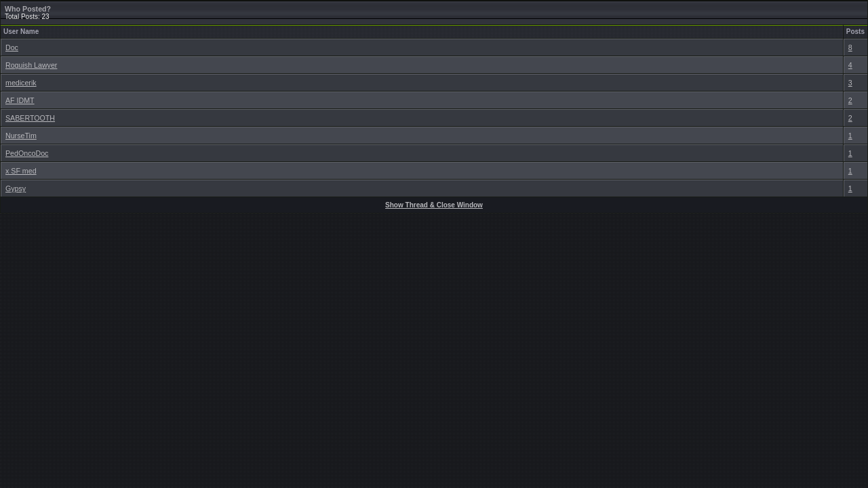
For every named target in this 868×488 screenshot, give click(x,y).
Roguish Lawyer (31, 65)
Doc (12, 47)
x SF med (21, 171)
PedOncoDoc (27, 153)
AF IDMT (20, 100)
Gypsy (16, 188)
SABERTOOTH (30, 118)
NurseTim (21, 136)
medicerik (21, 83)
